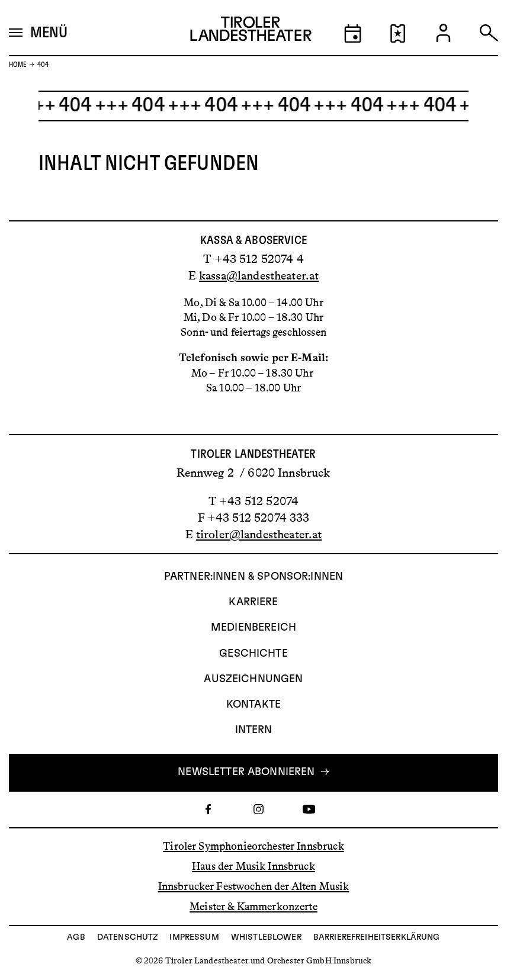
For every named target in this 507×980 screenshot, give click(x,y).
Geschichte (254, 654)
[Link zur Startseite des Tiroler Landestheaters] (251, 32)
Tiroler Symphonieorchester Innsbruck (253, 846)
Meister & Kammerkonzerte (254, 907)
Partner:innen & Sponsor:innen (254, 577)
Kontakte (254, 705)
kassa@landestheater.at (259, 275)
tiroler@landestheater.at (259, 534)
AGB (76, 937)
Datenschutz (128, 937)
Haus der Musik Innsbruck (254, 866)
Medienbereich (254, 628)
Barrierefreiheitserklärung (377, 937)
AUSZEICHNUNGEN (253, 679)
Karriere (253, 602)
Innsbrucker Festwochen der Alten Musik (254, 886)
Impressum (194, 937)
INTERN (254, 730)
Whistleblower (266, 937)
